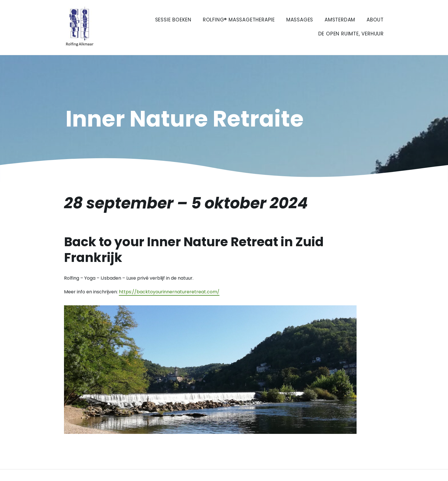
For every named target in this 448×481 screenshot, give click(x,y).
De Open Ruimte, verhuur (351, 34)
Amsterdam (340, 20)
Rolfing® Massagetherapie (239, 20)
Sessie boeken (173, 20)
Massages (300, 20)
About (375, 20)
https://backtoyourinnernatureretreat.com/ (169, 292)
